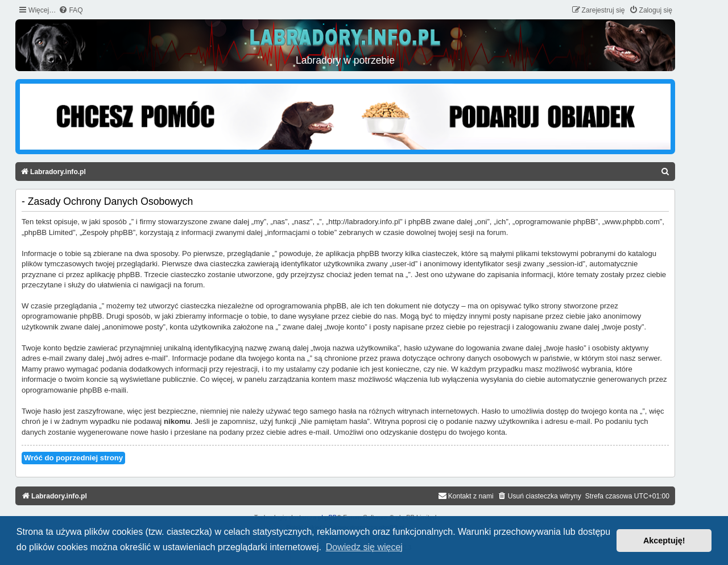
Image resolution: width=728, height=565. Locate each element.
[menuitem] (71, 11)
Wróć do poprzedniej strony (73, 458)
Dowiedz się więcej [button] (364, 547)
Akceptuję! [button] (664, 541)
